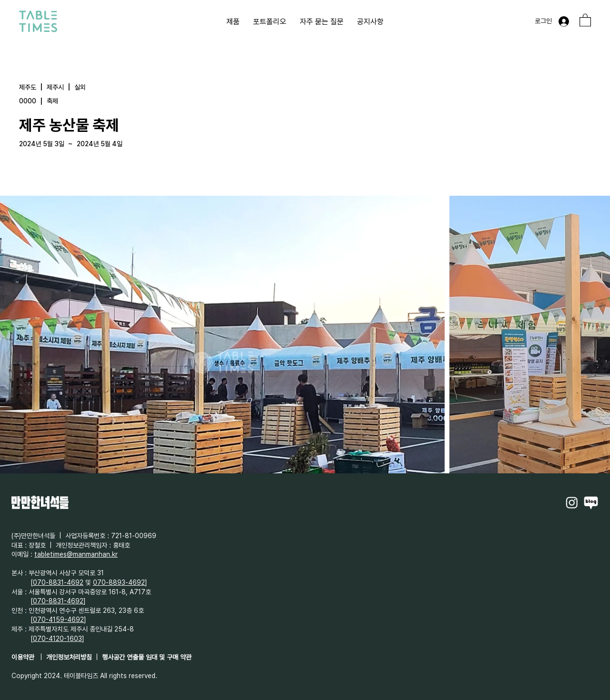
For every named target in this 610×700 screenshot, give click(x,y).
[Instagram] (572, 502)
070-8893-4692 (119, 582)
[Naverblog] (591, 502)
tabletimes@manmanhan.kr (76, 554)
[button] (585, 20)
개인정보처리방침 (69, 657)
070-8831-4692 (58, 582)
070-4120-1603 (57, 639)
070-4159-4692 (58, 620)
